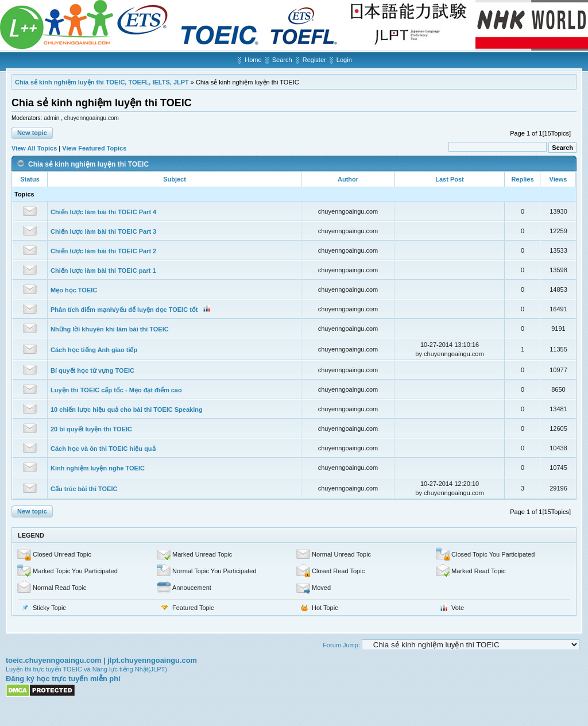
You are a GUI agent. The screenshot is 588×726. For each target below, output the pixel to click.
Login (344, 60)
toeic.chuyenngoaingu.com (53, 660)
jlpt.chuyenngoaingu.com (152, 660)
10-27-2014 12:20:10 (450, 484)
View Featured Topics (94, 148)
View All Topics (34, 148)
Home (253, 60)
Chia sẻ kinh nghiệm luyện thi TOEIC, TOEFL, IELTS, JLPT (102, 82)
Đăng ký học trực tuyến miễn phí (63, 679)
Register (314, 60)
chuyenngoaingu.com (92, 118)
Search (282, 60)
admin (52, 118)
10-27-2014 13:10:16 (450, 345)
